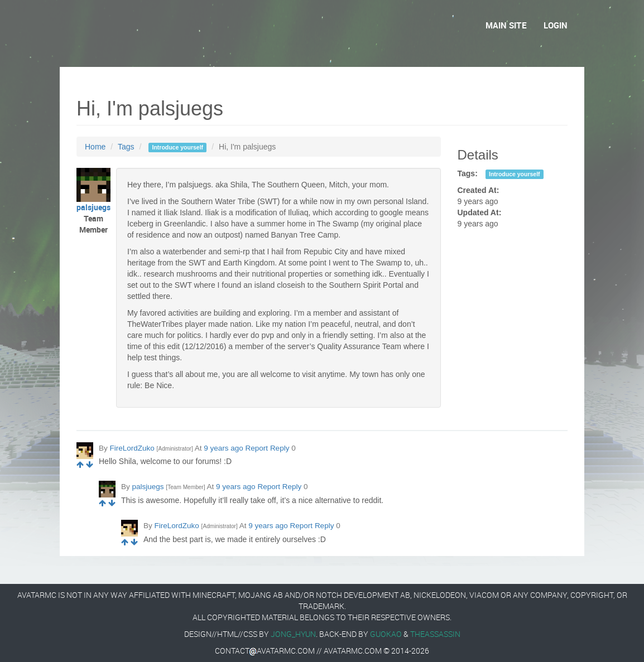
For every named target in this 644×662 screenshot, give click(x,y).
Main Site (506, 25)
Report (257, 448)
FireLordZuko (132, 448)
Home (95, 147)
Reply (280, 448)
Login (556, 25)
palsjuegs (148, 487)
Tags (126, 147)
